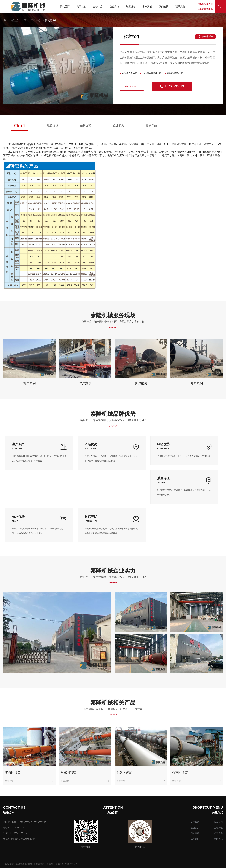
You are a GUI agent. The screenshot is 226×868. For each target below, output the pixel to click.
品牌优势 (86, 125)
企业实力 (118, 125)
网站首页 (218, 822)
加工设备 (218, 833)
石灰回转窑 (124, 772)
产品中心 (36, 20)
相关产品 (151, 125)
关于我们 (195, 822)
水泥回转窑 (13, 772)
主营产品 (218, 828)
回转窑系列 (51, 20)
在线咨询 (132, 86)
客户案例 (30, 383)
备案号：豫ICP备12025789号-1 (62, 864)
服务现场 (53, 125)
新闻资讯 (218, 839)
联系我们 (195, 839)
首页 (24, 20)
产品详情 (20, 125)
